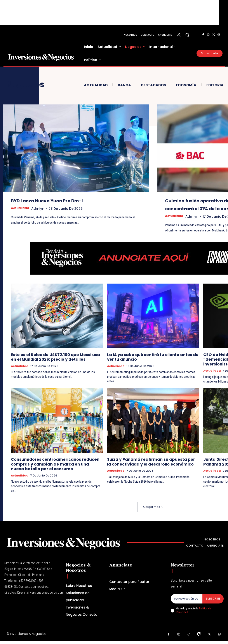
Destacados (153, 85)
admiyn (41, 209)
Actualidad (95, 85)
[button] (187, 35)
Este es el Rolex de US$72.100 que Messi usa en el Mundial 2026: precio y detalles (53, 364)
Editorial (215, 85)
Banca (124, 85)
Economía (186, 85)
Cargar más (153, 511)
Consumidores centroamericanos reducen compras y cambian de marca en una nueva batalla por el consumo (57, 469)
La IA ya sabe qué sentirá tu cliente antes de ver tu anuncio (151, 364)
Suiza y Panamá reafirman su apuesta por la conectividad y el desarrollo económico (146, 467)
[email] (187, 603)
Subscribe (213, 603)
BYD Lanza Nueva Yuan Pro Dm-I (66, 200)
